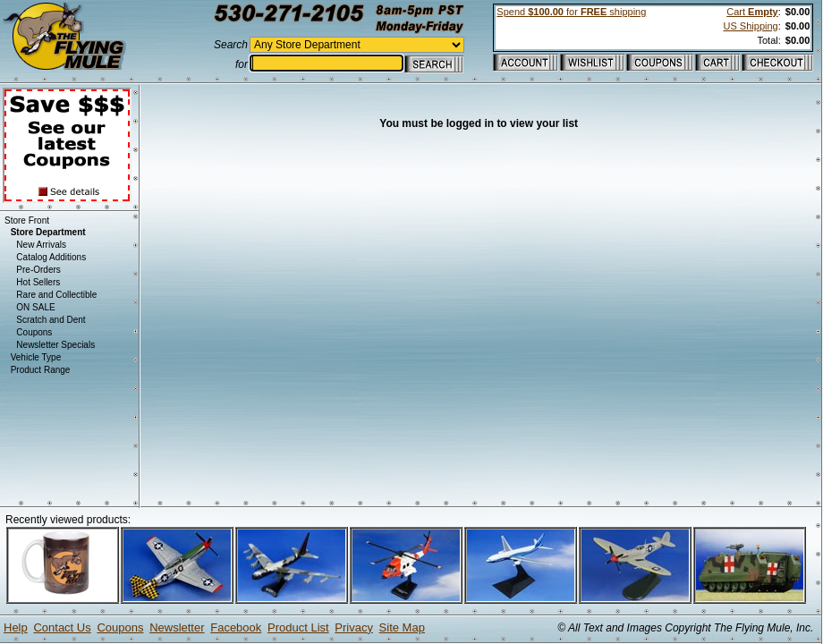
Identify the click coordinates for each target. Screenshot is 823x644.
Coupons (34, 332)
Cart (752, 12)
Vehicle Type (36, 357)
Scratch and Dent (51, 320)
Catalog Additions (51, 257)
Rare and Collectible (56, 295)
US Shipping (751, 26)
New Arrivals (41, 245)
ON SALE (35, 307)
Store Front (27, 220)
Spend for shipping (571, 12)
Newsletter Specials (55, 345)
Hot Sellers (38, 282)
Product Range (41, 370)
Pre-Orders (38, 270)
